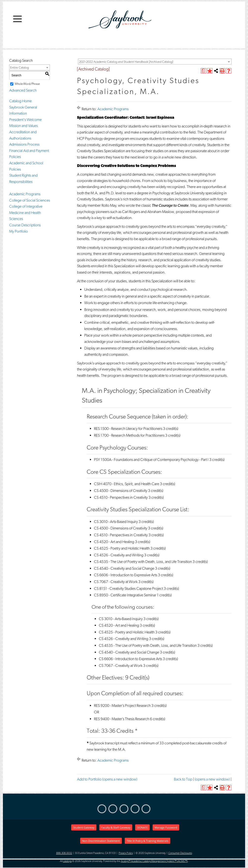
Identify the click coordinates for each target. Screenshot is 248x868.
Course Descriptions (25, 225)
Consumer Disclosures (180, 853)
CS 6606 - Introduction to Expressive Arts (126, 575)
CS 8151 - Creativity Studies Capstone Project (128, 588)
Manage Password (166, 827)
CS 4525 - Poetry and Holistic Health (122, 548)
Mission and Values (23, 126)
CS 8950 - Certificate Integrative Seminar (125, 595)
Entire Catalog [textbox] (19, 67)
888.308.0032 (64, 853)
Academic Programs (25, 194)
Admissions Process (24, 144)
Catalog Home (20, 101)
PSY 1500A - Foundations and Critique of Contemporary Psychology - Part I (151, 460)
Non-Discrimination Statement (101, 841)
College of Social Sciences (30, 200)
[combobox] (155, 62)
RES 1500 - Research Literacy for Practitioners (128, 429)
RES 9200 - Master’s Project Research (122, 706)
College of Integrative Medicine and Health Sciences (26, 213)
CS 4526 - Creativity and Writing (119, 555)
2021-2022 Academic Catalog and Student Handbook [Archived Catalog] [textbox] (126, 62)
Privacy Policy (126, 853)
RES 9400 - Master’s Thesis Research (122, 719)
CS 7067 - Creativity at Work (116, 582)
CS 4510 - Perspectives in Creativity (121, 497)
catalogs (67, 861)
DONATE (142, 827)
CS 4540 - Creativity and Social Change (124, 568)
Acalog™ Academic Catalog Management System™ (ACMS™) (154, 861)
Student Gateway (84, 827)
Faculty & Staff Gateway (116, 827)
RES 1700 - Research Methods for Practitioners (129, 435)
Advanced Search (23, 90)
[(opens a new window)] (203, 71)
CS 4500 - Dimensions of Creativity (121, 491)
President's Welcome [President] (25, 120)
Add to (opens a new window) (107, 779)
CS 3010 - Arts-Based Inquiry (116, 522)
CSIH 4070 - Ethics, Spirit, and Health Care (127, 484)
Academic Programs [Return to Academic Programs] (113, 109)
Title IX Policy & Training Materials (147, 841)
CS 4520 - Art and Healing (114, 542)
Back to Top (183, 779)
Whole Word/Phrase (27, 84)
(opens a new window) (212, 779)
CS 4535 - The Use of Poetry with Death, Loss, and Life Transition (143, 562)
